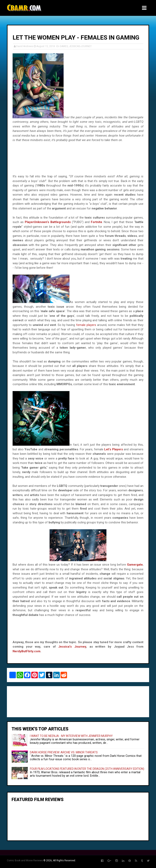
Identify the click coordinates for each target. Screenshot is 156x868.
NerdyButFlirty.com (27, 651)
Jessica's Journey (72, 647)
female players (86, 325)
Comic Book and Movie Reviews (25, 860)
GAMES (64, 46)
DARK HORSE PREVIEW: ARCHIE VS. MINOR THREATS (64, 752)
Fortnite (96, 222)
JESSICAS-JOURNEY (80, 46)
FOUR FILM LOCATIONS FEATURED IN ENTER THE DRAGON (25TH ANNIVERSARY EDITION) (87, 769)
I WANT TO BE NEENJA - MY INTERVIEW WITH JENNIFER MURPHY (71, 736)
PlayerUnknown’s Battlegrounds (48, 222)
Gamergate (135, 565)
